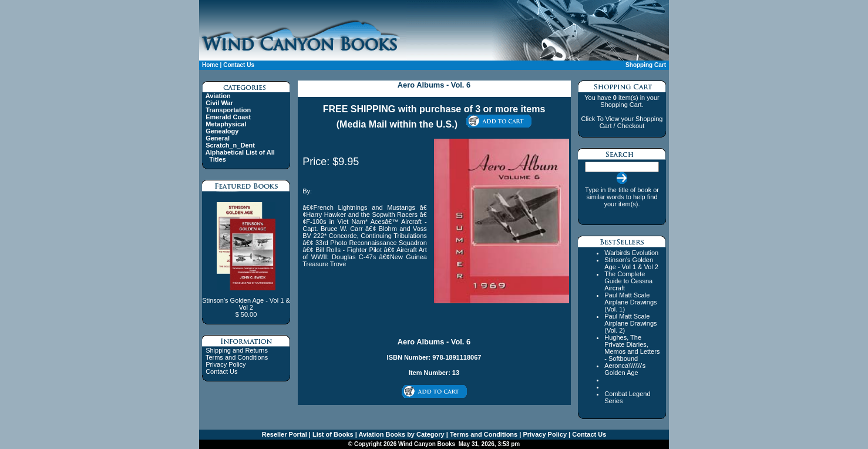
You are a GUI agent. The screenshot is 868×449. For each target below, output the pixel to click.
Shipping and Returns (237, 350)
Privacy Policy (226, 364)
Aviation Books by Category (401, 434)
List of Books (332, 434)
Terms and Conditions (237, 357)
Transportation (228, 110)
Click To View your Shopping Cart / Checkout (622, 122)
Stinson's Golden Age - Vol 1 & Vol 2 (631, 263)
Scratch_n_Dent (230, 145)
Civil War (219, 103)
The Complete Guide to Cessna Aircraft (628, 281)
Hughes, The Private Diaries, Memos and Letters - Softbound (632, 348)
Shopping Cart (646, 65)
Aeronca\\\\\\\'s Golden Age (625, 369)
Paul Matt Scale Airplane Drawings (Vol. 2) (630, 323)
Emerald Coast (228, 117)
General (218, 138)
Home (210, 65)
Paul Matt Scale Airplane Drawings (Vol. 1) (630, 302)
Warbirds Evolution (631, 253)
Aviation (218, 96)
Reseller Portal (285, 434)
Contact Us (239, 65)
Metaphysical (226, 124)
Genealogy (222, 131)
